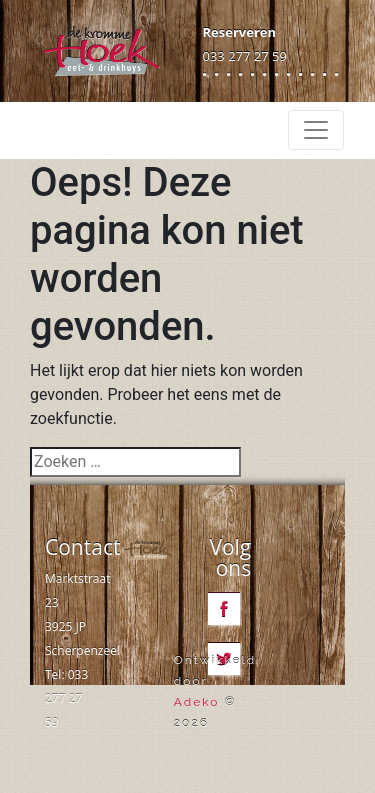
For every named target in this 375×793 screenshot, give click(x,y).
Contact (82, 547)
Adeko (197, 702)
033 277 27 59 (245, 56)
